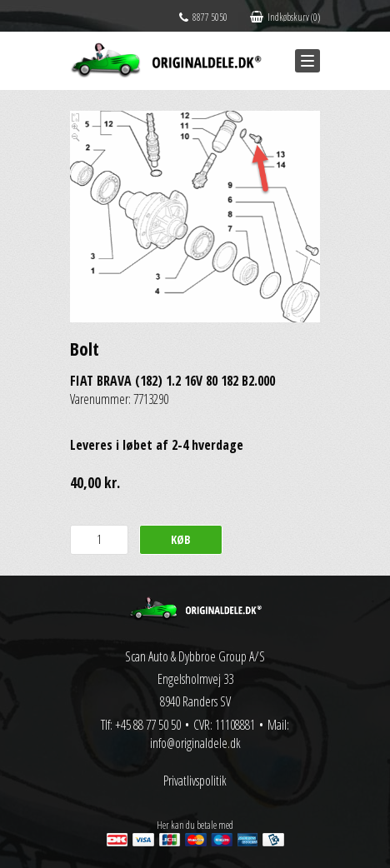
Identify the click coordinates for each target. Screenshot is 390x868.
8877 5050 (203, 17)
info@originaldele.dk (195, 743)
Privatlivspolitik (195, 781)
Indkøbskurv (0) (285, 17)
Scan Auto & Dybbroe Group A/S (195, 656)
